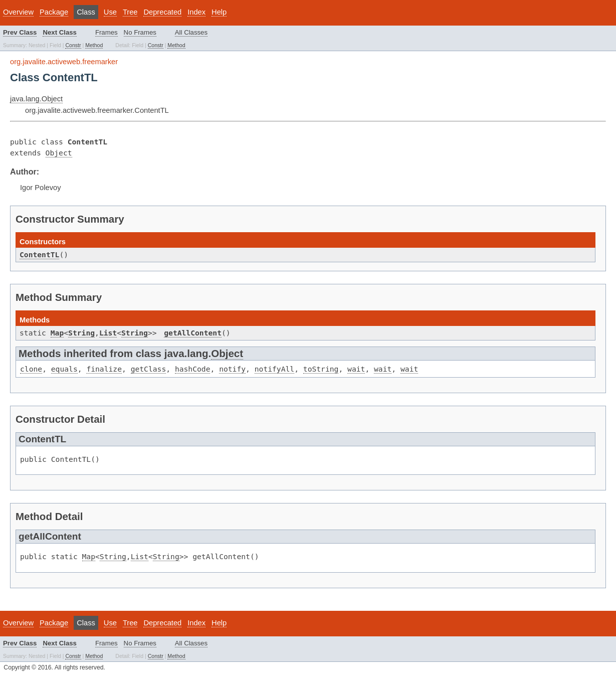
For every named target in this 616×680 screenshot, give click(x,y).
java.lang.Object (36, 99)
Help (219, 12)
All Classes (191, 32)
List (108, 333)
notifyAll (274, 369)
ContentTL (39, 254)
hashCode (193, 369)
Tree (130, 12)
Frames (107, 32)
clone (31, 369)
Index (196, 12)
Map (57, 333)
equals (64, 369)
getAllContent (193, 333)
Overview (18, 12)
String (81, 333)
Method (94, 45)
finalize (104, 369)
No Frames (140, 32)
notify (232, 369)
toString (321, 369)
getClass (149, 369)
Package (54, 12)
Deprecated (162, 12)
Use (110, 12)
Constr (73, 45)
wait (356, 369)
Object (59, 153)
